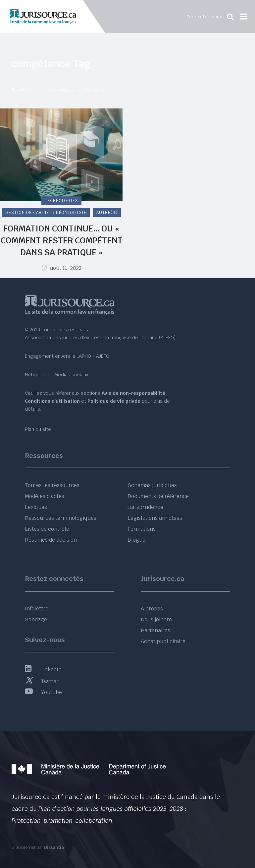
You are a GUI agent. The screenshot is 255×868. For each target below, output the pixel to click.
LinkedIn (43, 669)
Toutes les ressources (52, 485)
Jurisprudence (145, 507)
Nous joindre (156, 620)
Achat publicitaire (163, 641)
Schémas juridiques (152, 485)
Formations (142, 529)
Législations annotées (155, 518)
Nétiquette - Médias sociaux (57, 375)
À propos (152, 609)
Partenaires (155, 630)
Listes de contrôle (47, 529)
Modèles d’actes (45, 496)
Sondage (36, 620)
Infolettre (37, 609)
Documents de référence (158, 496)
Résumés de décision (51, 540)
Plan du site (38, 429)
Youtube (43, 692)
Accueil (20, 89)
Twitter (42, 681)
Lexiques (36, 507)
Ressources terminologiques (61, 518)
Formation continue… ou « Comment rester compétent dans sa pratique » (62, 240)
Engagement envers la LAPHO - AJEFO (67, 356)
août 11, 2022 (61, 268)
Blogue (136, 540)
